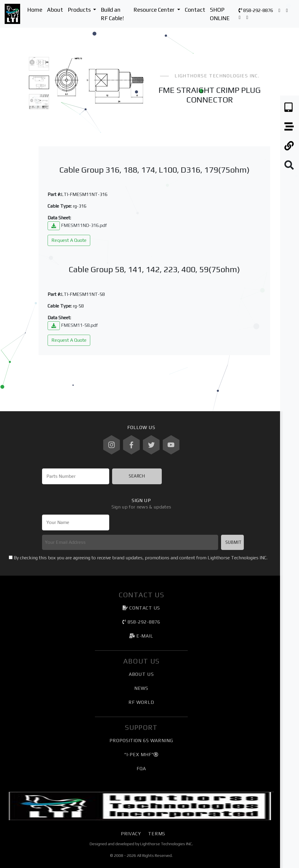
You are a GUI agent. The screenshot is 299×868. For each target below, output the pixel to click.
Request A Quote (69, 240)
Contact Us (141, 608)
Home (35, 10)
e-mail (141, 636)
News (141, 688)
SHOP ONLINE (220, 14)
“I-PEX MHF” (141, 755)
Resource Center (158, 9)
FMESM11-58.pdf (73, 325)
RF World (141, 702)
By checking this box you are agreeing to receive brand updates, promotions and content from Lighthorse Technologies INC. (141, 558)
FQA (141, 769)
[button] (60, 87)
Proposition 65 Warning (141, 741)
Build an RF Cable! (112, 14)
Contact (195, 10)
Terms (157, 834)
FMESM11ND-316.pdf (77, 225)
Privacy (131, 834)
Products (83, 9)
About (55, 10)
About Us (141, 674)
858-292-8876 (256, 10)
